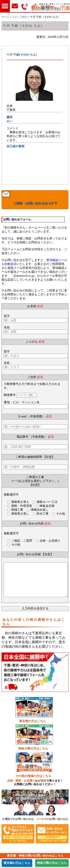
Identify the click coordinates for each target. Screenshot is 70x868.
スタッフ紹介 (20, 17)
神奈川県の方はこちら (33, 756)
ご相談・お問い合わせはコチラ (35, 203)
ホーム (5, 17)
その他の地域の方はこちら (33, 783)
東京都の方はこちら (33, 729)
